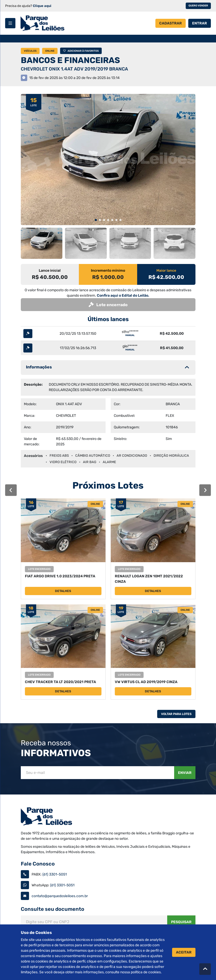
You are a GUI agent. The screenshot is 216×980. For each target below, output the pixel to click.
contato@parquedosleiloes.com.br (60, 896)
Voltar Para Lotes (176, 714)
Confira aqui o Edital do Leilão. (123, 295)
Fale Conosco (38, 864)
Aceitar (184, 952)
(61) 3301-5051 (55, 874)
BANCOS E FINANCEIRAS (70, 60)
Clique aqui (42, 6)
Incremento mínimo (108, 271)
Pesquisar (181, 922)
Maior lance (166, 271)
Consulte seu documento (53, 909)
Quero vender (198, 6)
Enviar (185, 773)
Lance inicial (50, 271)
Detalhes (63, 591)
